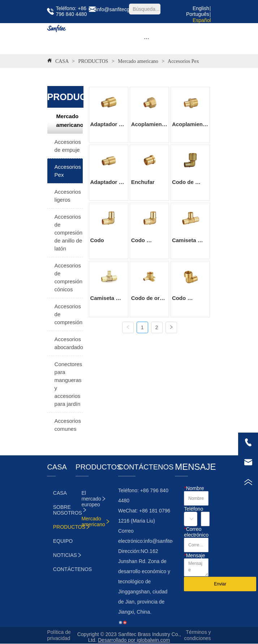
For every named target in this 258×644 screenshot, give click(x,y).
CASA (62, 61)
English (201, 8)
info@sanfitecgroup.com (171, 541)
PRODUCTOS (93, 61)
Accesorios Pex (183, 61)
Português (198, 14)
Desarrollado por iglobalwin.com (134, 640)
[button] (147, 38)
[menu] (147, 39)
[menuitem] (147, 39)
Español (202, 20)
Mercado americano (138, 61)
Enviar (220, 584)
